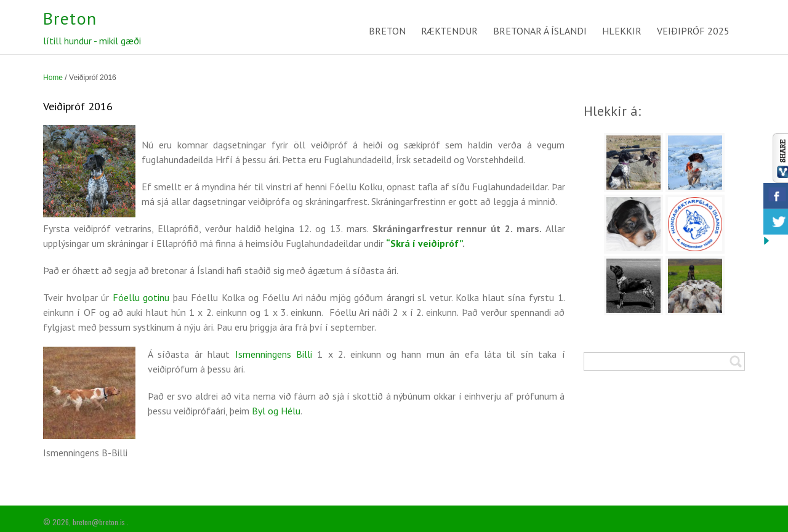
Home (53, 78)
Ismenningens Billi (274, 354)
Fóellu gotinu (141, 297)
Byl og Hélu (276, 411)
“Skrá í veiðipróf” (424, 243)
